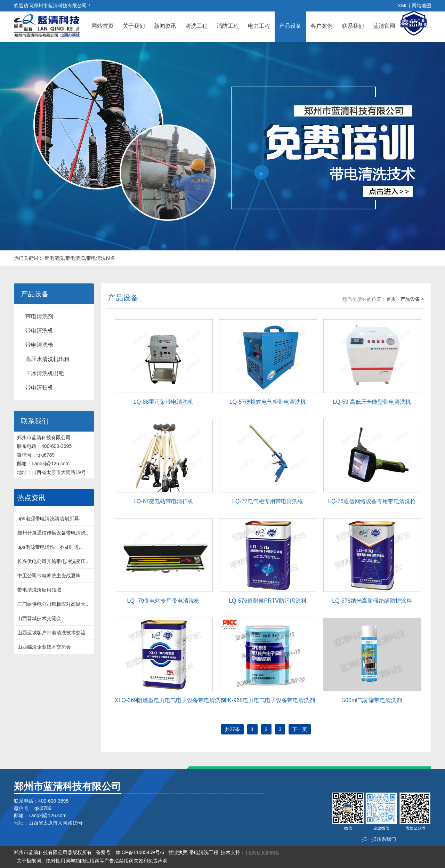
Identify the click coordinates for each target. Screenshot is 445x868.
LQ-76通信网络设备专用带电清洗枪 (372, 501)
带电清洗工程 (204, 852)
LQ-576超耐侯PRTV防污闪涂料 (268, 601)
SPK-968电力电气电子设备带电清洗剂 (268, 700)
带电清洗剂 (39, 316)
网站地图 (421, 6)
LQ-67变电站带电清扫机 (163, 501)
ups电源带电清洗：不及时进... (50, 547)
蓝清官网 (384, 26)
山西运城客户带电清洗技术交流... (54, 633)
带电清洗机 (39, 331)
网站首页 (103, 26)
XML (403, 6)
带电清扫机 (39, 388)
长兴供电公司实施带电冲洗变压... (54, 561)
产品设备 (290, 26)
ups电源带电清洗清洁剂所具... (50, 519)
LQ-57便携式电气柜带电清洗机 (268, 402)
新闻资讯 (165, 26)
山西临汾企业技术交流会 (44, 647)
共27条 (233, 729)
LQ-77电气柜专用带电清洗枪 (268, 501)
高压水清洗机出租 (48, 359)
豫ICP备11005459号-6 (140, 852)
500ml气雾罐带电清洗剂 (372, 700)
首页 (391, 299)
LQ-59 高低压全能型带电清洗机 (372, 402)
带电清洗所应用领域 (39, 590)
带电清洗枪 (39, 345)
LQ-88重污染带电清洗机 (163, 402)
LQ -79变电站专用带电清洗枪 (164, 601)
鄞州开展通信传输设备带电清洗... (54, 533)
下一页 (300, 729)
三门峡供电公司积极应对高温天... (54, 604)
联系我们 (353, 26)
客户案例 (322, 26)
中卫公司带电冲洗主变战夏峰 (49, 576)
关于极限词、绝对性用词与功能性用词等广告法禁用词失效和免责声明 (92, 861)
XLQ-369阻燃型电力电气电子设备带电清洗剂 (170, 700)
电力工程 (259, 26)
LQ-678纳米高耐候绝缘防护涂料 (372, 601)
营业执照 (178, 852)
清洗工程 (196, 26)
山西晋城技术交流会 (39, 618)
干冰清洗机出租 (45, 373)
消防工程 (228, 26)
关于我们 (134, 26)
